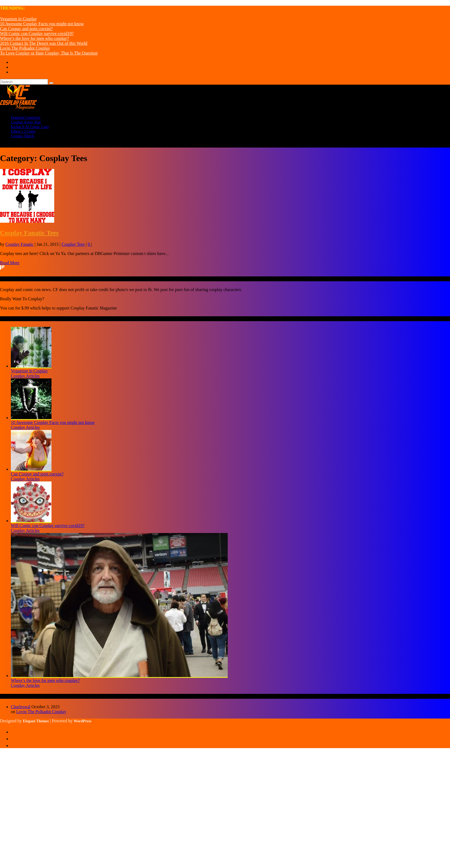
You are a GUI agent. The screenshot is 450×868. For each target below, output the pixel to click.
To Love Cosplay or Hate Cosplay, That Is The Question (49, 53)
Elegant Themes (36, 721)
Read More (10, 263)
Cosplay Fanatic (20, 244)
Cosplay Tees (73, 244)
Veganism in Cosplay (18, 19)
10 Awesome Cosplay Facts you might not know (42, 24)
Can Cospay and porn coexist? (26, 29)
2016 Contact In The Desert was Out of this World (44, 43)
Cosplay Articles (25, 376)
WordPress (82, 721)
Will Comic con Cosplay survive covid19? (37, 33)
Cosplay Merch (22, 136)
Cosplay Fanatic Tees (29, 233)
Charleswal (21, 707)
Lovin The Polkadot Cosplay (25, 48)
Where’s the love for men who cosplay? (34, 38)
